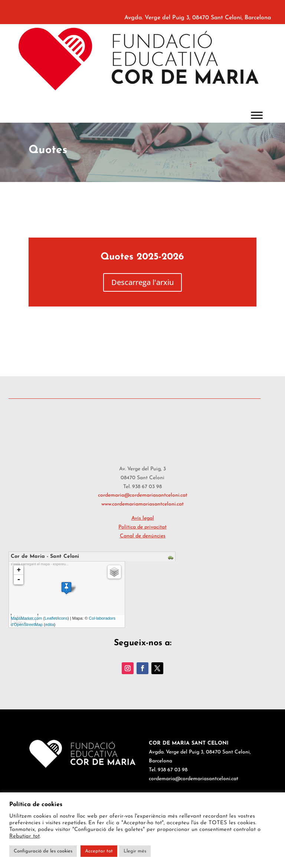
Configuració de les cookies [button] (43, 851)
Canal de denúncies (143, 536)
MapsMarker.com (26, 618)
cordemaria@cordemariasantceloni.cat (143, 495)
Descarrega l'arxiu (142, 282)
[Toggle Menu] (257, 115)
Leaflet (51, 618)
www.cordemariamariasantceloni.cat (142, 504)
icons (63, 618)
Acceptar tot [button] (99, 851)
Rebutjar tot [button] (24, 836)
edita (50, 625)
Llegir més (135, 851)
